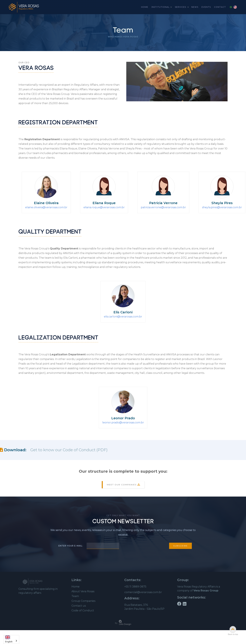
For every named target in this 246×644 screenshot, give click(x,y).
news (195, 7)
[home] (24, 7)
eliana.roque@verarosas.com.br (104, 207)
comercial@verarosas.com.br (143, 592)
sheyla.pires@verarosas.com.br (222, 207)
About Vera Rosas (83, 591)
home (145, 7)
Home (75, 587)
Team (75, 596)
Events (206, 7)
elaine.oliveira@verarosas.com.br (46, 207)
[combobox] (11, 640)
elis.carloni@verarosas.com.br (123, 317)
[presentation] (144, 545)
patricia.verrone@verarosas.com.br (163, 207)
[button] (162, 7)
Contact (220, 7)
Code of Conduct (83, 610)
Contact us (79, 606)
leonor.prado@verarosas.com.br (123, 422)
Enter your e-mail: (71, 546)
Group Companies (83, 601)
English (9, 638)
